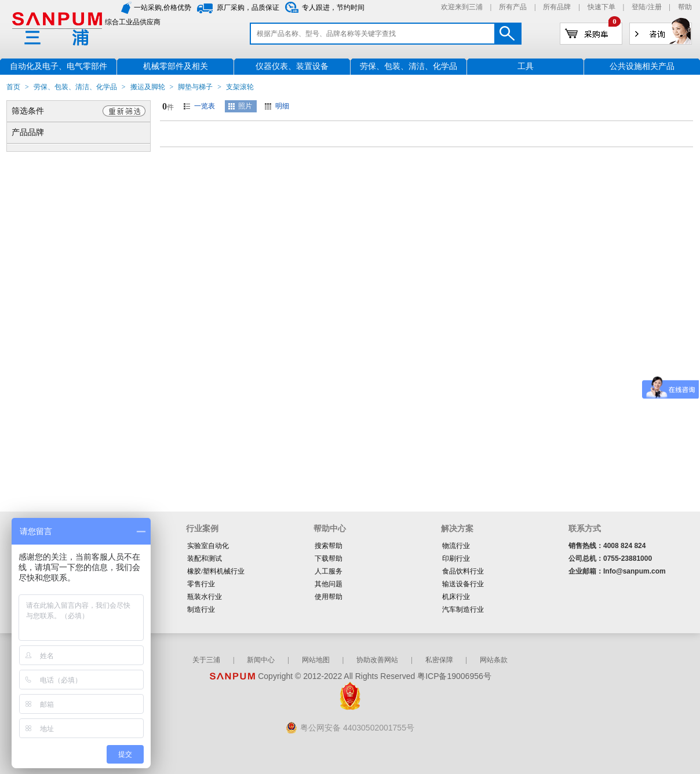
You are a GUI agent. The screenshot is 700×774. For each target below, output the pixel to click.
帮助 (685, 7)
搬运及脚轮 (148, 87)
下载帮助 (329, 558)
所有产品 (513, 7)
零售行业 (201, 584)
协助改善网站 (377, 660)
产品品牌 (28, 132)
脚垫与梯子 (195, 87)
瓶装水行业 (205, 597)
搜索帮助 (329, 546)
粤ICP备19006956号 (454, 676)
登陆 (639, 7)
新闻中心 (261, 660)
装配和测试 (205, 558)
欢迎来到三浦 (462, 7)
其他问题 (329, 584)
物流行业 (456, 546)
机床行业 (456, 597)
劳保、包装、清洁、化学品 (75, 87)
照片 (245, 106)
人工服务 (329, 571)
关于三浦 (206, 660)
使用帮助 (329, 597)
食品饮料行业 (463, 571)
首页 (13, 87)
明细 (282, 106)
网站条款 (494, 660)
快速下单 (601, 7)
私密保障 (439, 660)
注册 (655, 7)
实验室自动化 (208, 546)
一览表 (205, 106)
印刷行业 (456, 558)
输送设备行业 (463, 584)
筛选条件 (28, 111)
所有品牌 (557, 7)
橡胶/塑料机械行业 (216, 571)
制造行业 (201, 609)
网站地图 (316, 660)
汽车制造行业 (463, 609)
